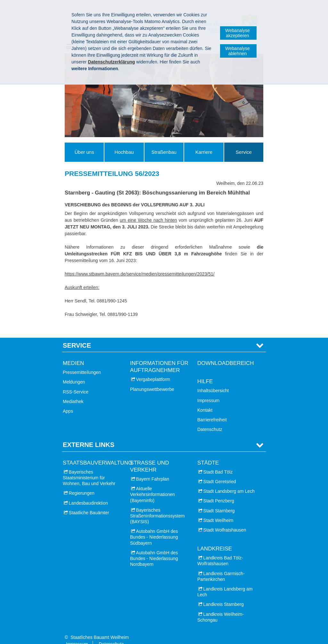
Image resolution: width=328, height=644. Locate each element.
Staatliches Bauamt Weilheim (100, 627)
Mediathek (73, 392)
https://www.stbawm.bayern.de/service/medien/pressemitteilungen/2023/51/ (140, 274)
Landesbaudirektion (88, 493)
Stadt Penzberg (219, 491)
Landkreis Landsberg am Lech (225, 582)
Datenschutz (210, 420)
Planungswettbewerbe (152, 379)
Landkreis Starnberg (224, 595)
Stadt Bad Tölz (218, 462)
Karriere (204, 152)
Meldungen (74, 372)
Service (244, 152)
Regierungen (82, 483)
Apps (68, 401)
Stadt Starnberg (219, 501)
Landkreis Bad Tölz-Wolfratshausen (220, 551)
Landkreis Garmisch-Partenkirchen (221, 566)
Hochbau (124, 152)
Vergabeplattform (153, 370)
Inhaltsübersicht (213, 381)
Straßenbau (164, 152)
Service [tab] (77, 335)
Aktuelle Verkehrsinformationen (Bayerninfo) (152, 485)
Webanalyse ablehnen (238, 51)
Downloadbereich (226, 353)
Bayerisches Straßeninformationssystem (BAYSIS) (157, 506)
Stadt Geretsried (220, 472)
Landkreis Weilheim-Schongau (221, 607)
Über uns (84, 152)
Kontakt (205, 400)
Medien (73, 353)
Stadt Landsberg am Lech (229, 482)
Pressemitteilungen (82, 363)
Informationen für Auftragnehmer (159, 357)
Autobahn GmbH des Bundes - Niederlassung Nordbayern (154, 549)
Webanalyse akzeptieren (238, 33)
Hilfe (205, 372)
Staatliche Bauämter (89, 503)
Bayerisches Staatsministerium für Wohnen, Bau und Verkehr (89, 468)
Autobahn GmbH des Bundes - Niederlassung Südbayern (154, 527)
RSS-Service (76, 382)
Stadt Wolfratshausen (225, 520)
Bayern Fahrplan (153, 469)
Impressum (208, 391)
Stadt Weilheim (218, 510)
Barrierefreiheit (212, 410)
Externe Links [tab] (89, 435)
